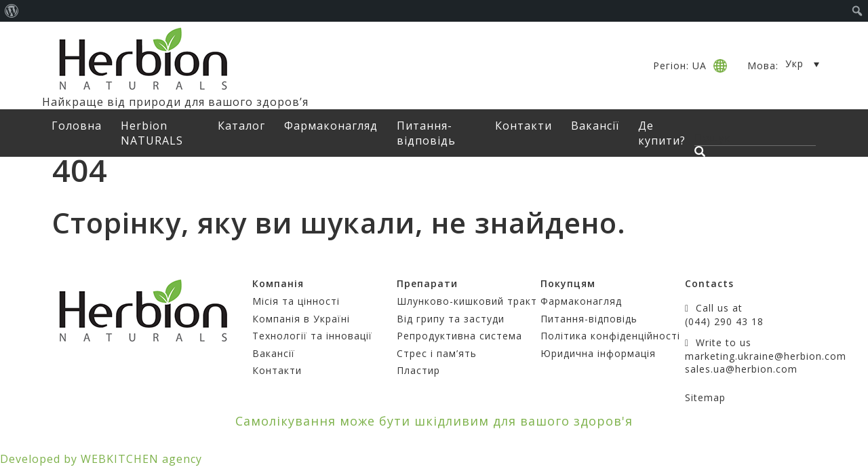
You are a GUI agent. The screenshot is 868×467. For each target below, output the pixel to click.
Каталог (241, 126)
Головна (77, 126)
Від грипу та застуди (451, 319)
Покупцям (568, 283)
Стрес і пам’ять (437, 353)
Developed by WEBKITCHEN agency (101, 459)
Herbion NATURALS (152, 133)
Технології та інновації (312, 336)
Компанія (278, 283)
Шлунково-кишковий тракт (467, 301)
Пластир (418, 370)
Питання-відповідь (426, 133)
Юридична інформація (598, 353)
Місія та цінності (296, 301)
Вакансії (595, 126)
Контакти (524, 126)
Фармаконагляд (331, 126)
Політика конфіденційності (610, 336)
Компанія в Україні (301, 319)
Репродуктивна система (459, 336)
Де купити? (662, 133)
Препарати (427, 283)
